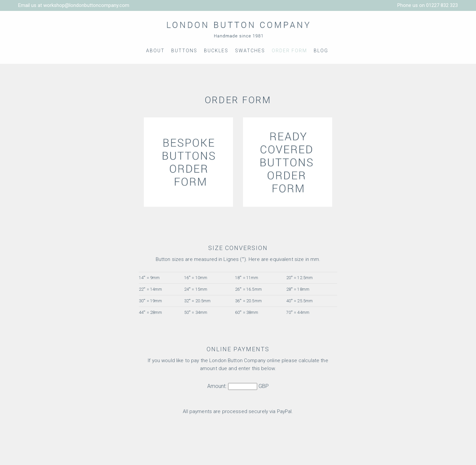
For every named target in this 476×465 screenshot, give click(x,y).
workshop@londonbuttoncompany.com (86, 5)
